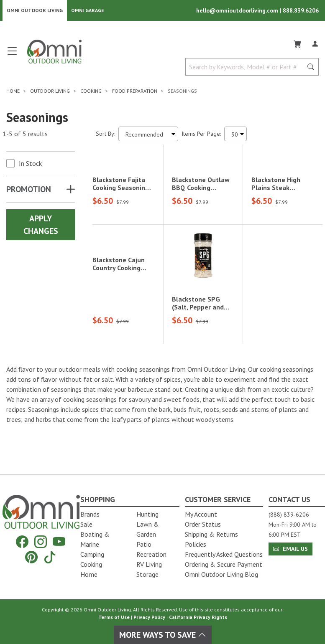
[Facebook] (22, 542)
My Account (201, 514)
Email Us (290, 549)
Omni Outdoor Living (35, 11)
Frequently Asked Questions (224, 554)
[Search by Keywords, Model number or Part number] (247, 68)
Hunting (147, 514)
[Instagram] (41, 542)
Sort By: (105, 134)
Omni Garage (88, 11)
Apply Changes (41, 226)
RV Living (149, 564)
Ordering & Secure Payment (224, 564)
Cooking (91, 564)
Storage (147, 574)
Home (89, 574)
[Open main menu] (12, 55)
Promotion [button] (29, 190)
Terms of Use (114, 617)
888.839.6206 (301, 11)
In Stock (30, 164)
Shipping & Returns (211, 534)
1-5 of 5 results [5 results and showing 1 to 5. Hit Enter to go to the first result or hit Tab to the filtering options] (25, 134)
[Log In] (315, 43)
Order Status (203, 524)
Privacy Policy (149, 617)
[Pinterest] (31, 557)
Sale (86, 524)
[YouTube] (59, 542)
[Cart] (297, 43)
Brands (90, 514)
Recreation (151, 554)
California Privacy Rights (198, 617)
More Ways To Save (163, 635)
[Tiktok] (50, 557)
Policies (196, 544)
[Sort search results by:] (148, 135)
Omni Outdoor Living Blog (221, 574)
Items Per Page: (201, 134)
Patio (144, 544)
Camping (92, 554)
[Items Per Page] (235, 135)
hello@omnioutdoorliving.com (238, 11)
